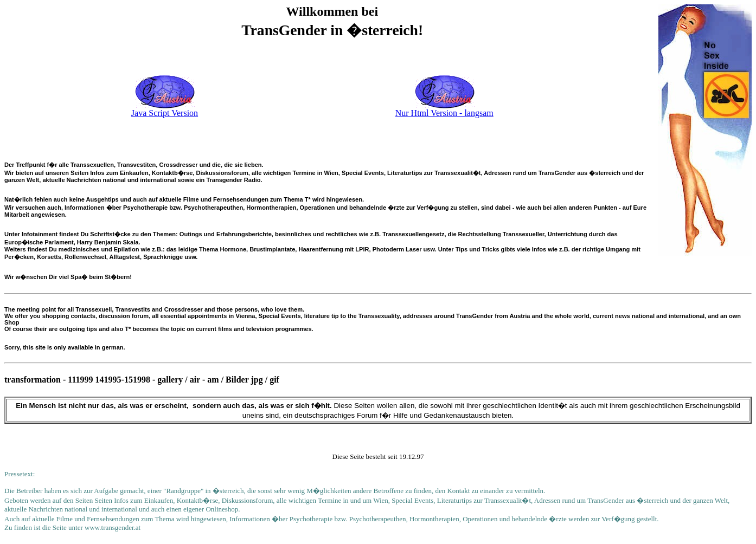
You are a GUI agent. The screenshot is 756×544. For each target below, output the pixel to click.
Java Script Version (165, 113)
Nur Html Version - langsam (444, 113)
